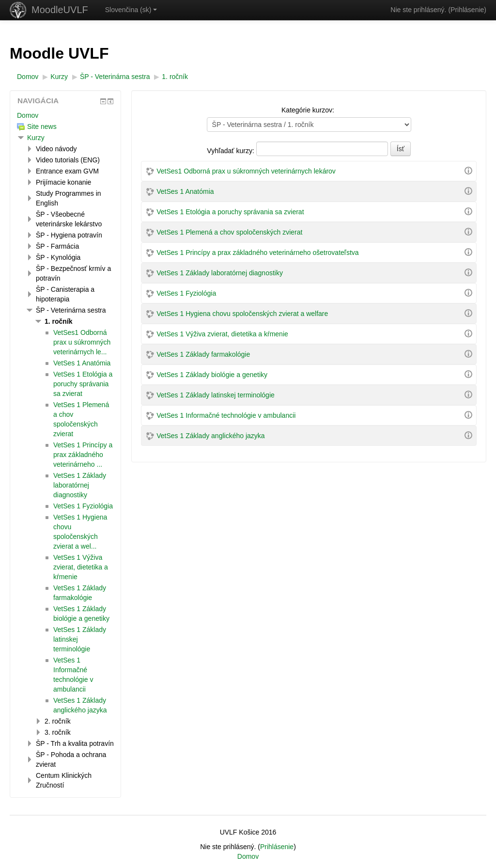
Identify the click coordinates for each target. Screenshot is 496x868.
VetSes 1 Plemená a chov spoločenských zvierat (229, 232)
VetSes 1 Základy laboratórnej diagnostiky (220, 273)
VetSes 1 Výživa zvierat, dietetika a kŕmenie (222, 334)
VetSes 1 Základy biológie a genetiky (212, 375)
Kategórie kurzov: (308, 110)
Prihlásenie (467, 10)
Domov (28, 115)
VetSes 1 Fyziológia (186, 293)
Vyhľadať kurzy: (231, 151)
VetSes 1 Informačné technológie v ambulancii (226, 415)
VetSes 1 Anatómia (185, 191)
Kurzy (36, 138)
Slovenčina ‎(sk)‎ (131, 10)
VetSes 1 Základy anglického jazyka (210, 436)
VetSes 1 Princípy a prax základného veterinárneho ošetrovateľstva (257, 253)
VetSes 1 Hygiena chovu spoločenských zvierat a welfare (242, 314)
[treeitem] (65, 115)
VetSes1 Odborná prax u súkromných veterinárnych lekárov (246, 171)
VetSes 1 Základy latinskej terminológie (216, 395)
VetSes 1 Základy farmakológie (203, 354)
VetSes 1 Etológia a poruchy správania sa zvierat (230, 212)
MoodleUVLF (60, 10)
